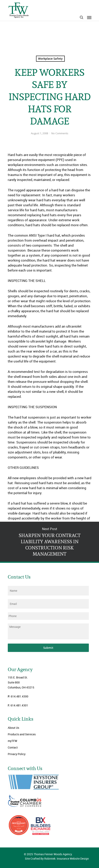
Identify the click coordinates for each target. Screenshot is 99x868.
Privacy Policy (17, 754)
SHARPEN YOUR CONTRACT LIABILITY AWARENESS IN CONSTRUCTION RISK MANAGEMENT (49, 542)
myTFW (12, 741)
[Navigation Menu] (89, 17)
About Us (13, 728)
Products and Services (22, 734)
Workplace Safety (50, 59)
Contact (13, 747)
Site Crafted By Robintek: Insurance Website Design (57, 859)
